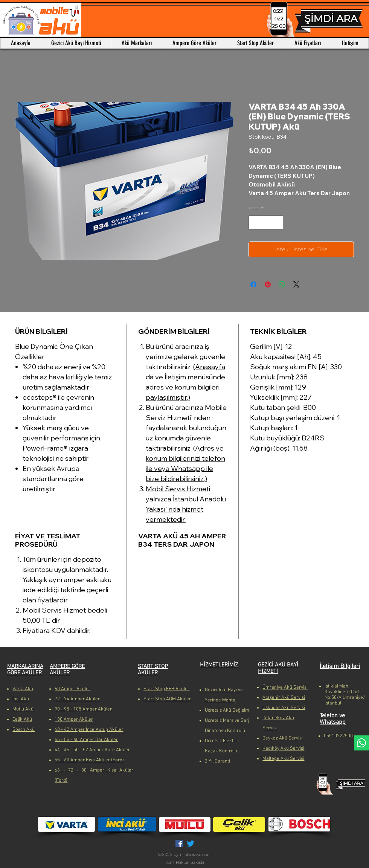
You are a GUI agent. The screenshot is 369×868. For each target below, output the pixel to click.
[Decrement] (254, 222)
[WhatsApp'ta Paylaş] (282, 284)
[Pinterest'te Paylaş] (268, 284)
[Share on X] (296, 284)
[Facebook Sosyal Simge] (179, 844)
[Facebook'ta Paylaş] (253, 284)
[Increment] (277, 222)
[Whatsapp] (361, 743)
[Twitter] (191, 844)
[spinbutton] (266, 222)
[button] (136, 43)
